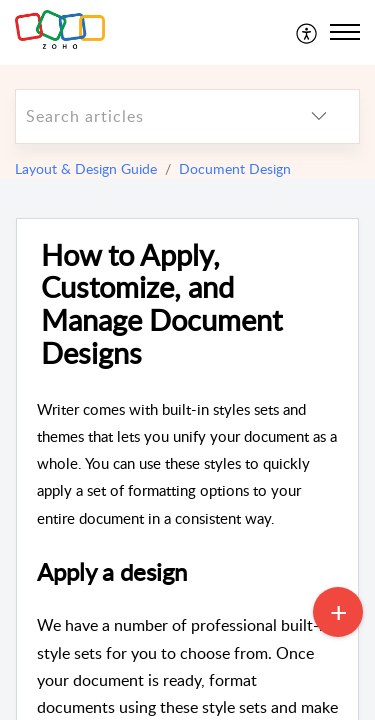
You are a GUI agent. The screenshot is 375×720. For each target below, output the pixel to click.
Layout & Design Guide (86, 168)
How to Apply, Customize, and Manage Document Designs (161, 304)
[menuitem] (307, 32)
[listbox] (319, 116)
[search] (147, 116)
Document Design (235, 168)
